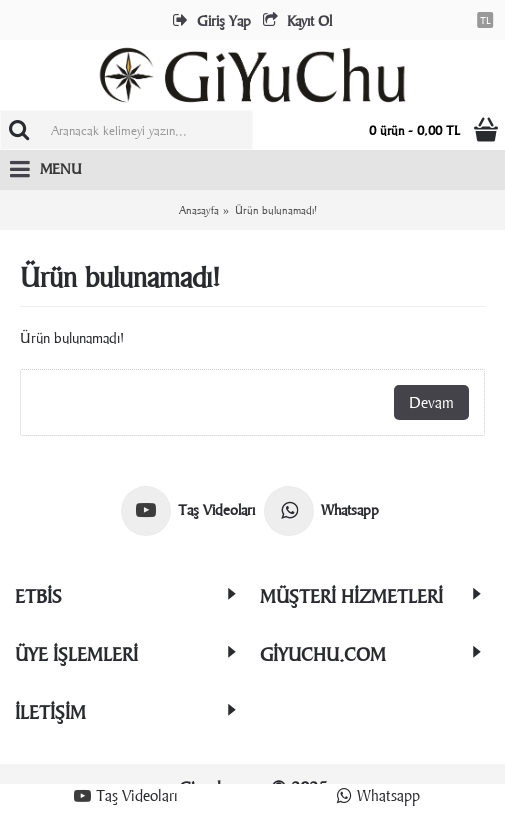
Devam (431, 402)
